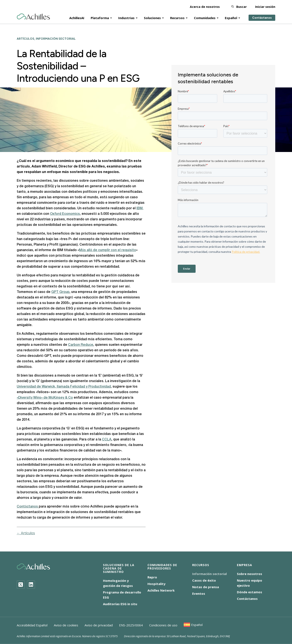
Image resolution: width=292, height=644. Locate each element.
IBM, (140, 208)
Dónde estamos (250, 592)
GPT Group (60, 292)
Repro (152, 577)
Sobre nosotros (250, 574)
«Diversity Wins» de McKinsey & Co (45, 398)
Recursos (177, 17)
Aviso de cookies (66, 625)
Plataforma (100, 17)
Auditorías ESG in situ (120, 604)
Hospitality (156, 584)
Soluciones (152, 17)
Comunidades (205, 17)
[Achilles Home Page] (33, 16)
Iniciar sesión (265, 6)
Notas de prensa (206, 587)
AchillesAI (77, 17)
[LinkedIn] (31, 585)
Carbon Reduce (81, 345)
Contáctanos (262, 18)
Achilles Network (161, 590)
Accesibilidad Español (32, 625)
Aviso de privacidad (99, 625)
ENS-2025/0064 (131, 625)
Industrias (126, 17)
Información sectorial (209, 574)
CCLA (107, 440)
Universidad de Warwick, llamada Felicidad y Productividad (64, 387)
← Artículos (26, 533)
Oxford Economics (65, 214)
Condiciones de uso (163, 625)
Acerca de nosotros (205, 6)
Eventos (199, 593)
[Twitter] (21, 585)
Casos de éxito (204, 580)
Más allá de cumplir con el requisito (108, 250)
